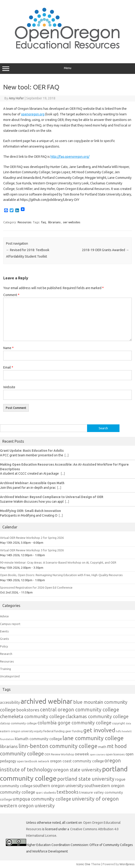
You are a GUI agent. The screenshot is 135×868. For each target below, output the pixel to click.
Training (5, 669)
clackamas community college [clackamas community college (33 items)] (97, 716)
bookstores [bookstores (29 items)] (28, 710)
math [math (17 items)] (102, 747)
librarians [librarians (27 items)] (9, 746)
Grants (5, 639)
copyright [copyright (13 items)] (119, 723)
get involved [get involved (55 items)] (99, 730)
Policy (4, 646)
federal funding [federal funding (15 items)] (54, 731)
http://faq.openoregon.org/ (70, 157)
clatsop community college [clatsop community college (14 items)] (18, 723)
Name (8, 348)
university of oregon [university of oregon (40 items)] (95, 799)
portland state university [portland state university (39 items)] (86, 779)
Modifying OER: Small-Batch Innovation (30, 511)
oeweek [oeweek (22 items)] (82, 754)
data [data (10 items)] (128, 723)
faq (44, 222)
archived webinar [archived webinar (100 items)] (47, 701)
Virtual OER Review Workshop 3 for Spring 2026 (32, 550)
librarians (54, 222)
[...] (66, 455)
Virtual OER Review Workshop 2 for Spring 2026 (32, 538)
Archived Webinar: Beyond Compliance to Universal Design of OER (52, 497)
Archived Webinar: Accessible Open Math (32, 483)
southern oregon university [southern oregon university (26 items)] (58, 786)
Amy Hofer (16, 98)
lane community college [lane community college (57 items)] (93, 738)
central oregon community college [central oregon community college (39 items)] (80, 710)
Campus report (10, 624)
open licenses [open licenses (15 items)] (115, 754)
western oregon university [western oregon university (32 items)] (27, 806)
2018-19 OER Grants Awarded (105, 250)
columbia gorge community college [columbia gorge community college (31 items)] (74, 723)
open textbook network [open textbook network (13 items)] (33, 761)
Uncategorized (10, 676)
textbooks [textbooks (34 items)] (68, 792)
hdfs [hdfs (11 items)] (118, 731)
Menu (67, 69)
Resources (25, 222)
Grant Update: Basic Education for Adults (32, 451)
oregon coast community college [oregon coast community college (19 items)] (77, 761)
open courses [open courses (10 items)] (97, 754)
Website (9, 387)
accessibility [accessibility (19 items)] (10, 702)
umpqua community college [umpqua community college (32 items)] (42, 799)
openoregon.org (33, 114)
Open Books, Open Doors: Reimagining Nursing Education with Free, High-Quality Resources (61, 575)
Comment (11, 295)
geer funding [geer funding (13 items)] (74, 731)
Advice (4, 616)
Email (8, 367)
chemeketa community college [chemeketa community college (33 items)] (32, 716)
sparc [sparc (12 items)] (39, 793)
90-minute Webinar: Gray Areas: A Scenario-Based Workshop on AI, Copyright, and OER (58, 562)
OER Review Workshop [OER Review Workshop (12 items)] (59, 754)
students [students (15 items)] (50, 792)
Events (4, 631)
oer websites (72, 222)
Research (6, 654)
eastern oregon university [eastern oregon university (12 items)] (17, 731)
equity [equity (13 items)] (38, 731)
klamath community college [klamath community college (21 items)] (38, 739)
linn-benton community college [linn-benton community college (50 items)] (58, 746)
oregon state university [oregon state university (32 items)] (77, 770)
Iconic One (83, 864)
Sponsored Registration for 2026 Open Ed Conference (36, 587)
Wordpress (127, 864)
